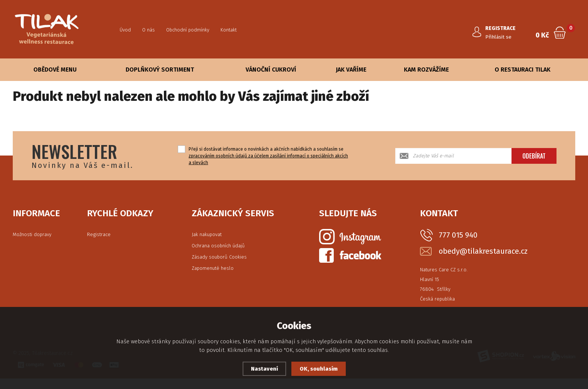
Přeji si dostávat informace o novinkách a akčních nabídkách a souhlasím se (268, 156)
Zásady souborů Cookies (219, 257)
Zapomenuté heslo (213, 268)
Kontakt (229, 30)
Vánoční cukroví (271, 70)
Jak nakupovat (207, 234)
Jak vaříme (351, 70)
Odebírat (534, 156)
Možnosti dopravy (32, 234)
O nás (148, 30)
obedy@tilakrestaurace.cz (483, 251)
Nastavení (264, 369)
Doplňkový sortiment (160, 70)
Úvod (125, 30)
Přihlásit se (499, 37)
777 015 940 (458, 235)
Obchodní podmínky (188, 30)
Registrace (99, 234)
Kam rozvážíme (426, 70)
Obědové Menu (55, 70)
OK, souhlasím (319, 369)
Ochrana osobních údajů (218, 246)
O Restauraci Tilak (523, 70)
